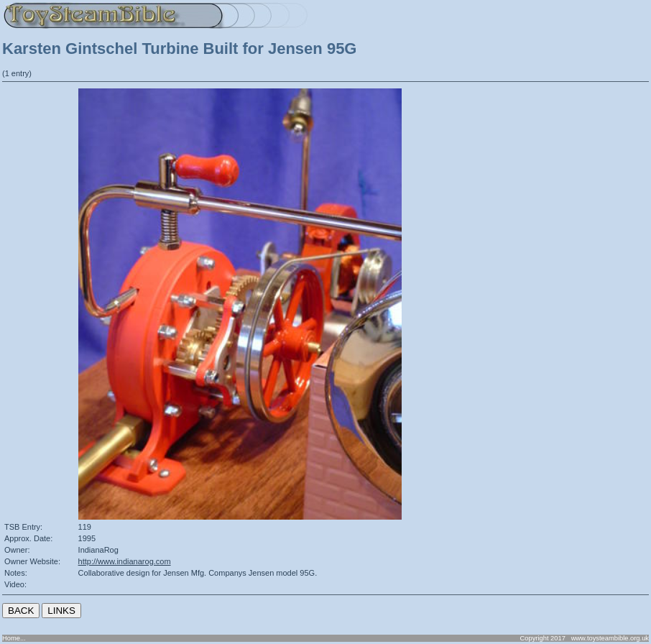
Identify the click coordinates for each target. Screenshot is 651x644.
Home (11, 638)
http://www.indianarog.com (125, 561)
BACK (21, 611)
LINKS (61, 611)
